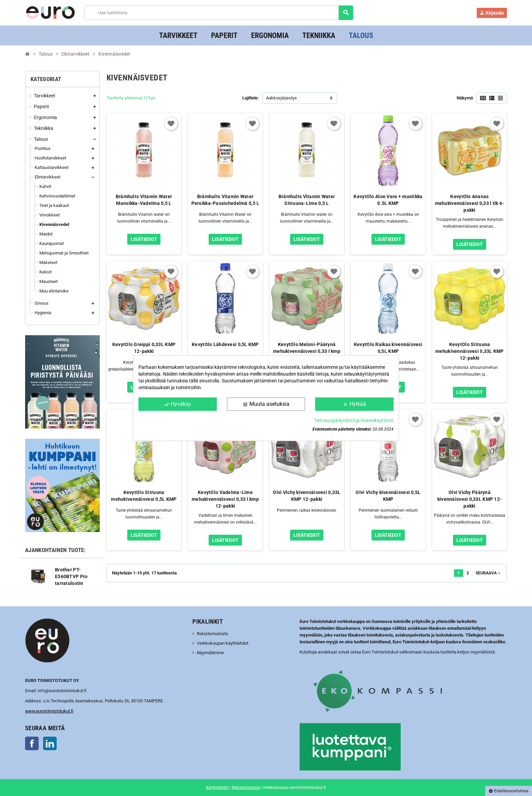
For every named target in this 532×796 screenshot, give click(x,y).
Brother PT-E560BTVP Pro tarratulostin (71, 576)
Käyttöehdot (217, 788)
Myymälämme (210, 653)
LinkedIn (50, 743)
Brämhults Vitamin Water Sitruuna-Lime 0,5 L (307, 200)
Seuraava (489, 573)
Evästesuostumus (509, 791)
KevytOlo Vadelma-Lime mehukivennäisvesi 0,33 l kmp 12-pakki (225, 499)
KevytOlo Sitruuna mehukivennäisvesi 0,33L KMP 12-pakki (470, 351)
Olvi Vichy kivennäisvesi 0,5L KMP (388, 496)
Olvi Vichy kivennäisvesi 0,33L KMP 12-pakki (307, 496)
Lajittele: (251, 98)
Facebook (32, 743)
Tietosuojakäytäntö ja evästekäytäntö (354, 420)
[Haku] (218, 13)
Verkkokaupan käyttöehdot (223, 643)
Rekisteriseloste (212, 634)
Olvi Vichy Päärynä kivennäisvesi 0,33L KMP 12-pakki (470, 499)
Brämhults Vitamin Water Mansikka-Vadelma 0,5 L (144, 200)
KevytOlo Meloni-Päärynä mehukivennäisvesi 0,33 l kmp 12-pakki (307, 351)
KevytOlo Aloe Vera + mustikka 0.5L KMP (388, 200)
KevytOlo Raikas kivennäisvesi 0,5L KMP (388, 348)
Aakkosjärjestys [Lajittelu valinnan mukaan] (281, 98)
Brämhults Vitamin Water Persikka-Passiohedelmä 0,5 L (225, 200)
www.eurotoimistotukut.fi (49, 711)
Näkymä (465, 98)
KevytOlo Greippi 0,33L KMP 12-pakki (144, 348)
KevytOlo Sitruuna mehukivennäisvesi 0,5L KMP (144, 496)
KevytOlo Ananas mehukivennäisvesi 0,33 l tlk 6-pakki (470, 203)
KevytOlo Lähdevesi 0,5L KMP (225, 344)
